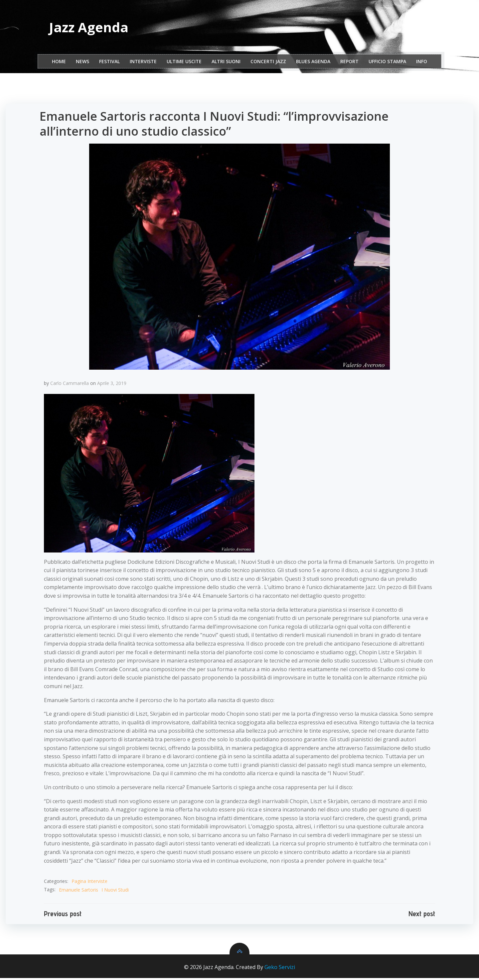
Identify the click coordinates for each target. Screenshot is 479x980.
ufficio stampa (387, 63)
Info (422, 63)
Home (59, 63)
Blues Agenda (313, 63)
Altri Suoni (226, 63)
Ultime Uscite (184, 63)
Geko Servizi (280, 969)
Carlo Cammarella (70, 385)
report (349, 63)
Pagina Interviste (90, 883)
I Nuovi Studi (116, 891)
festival (109, 63)
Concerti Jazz (268, 63)
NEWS (82, 63)
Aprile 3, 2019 (112, 385)
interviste (143, 63)
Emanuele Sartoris (79, 891)
